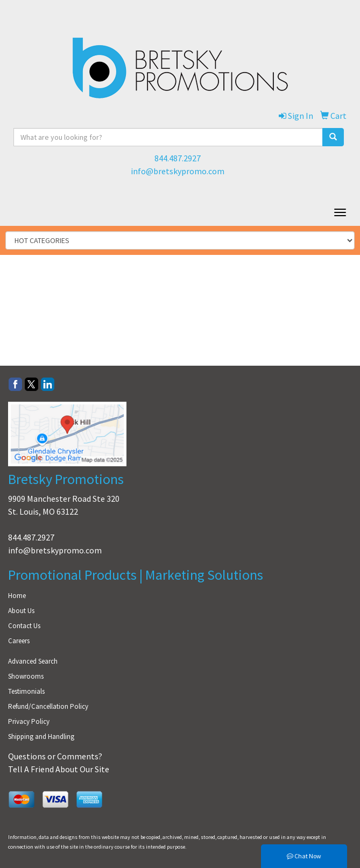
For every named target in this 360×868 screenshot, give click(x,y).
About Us (21, 611)
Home (17, 596)
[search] (333, 137)
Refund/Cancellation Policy (48, 706)
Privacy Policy (29, 721)
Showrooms (26, 676)
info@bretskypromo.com (178, 171)
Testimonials (26, 691)
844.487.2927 (178, 158)
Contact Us (24, 626)
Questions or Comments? (55, 756)
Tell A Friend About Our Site (59, 769)
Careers (19, 641)
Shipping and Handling (41, 737)
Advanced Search (33, 661)
